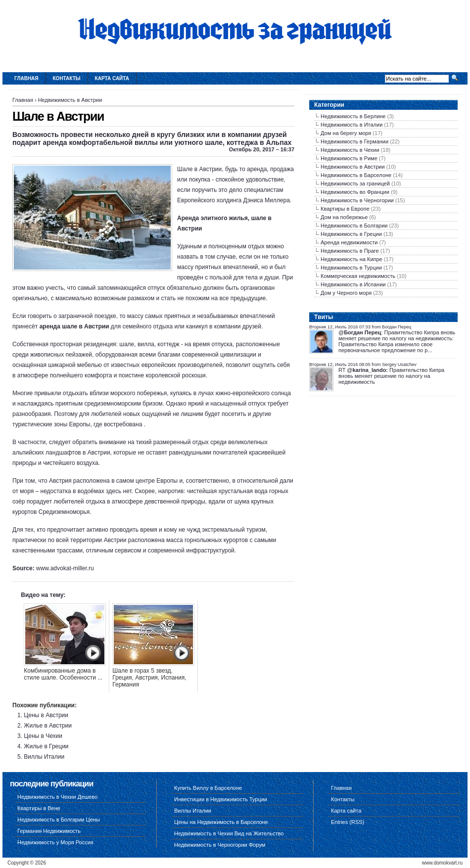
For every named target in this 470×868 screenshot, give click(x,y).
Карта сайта (112, 78)
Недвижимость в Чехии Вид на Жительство (229, 833)
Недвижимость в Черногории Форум (220, 845)
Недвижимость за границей (355, 183)
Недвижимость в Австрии (70, 100)
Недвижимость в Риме (349, 158)
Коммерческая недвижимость (358, 276)
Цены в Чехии (43, 736)
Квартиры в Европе (345, 209)
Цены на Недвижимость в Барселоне (221, 822)
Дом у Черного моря (346, 293)
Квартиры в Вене (39, 808)
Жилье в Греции (46, 746)
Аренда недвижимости (349, 242)
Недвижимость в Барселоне (356, 175)
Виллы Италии (44, 757)
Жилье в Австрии (48, 726)
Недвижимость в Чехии (350, 150)
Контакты (67, 78)
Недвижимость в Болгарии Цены (59, 820)
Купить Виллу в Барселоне (208, 788)
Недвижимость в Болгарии (354, 226)
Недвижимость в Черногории (357, 200)
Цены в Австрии (46, 715)
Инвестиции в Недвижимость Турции (221, 799)
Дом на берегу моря (346, 133)
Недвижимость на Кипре (352, 259)
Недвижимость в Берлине (353, 116)
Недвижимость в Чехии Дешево (57, 797)
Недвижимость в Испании (353, 284)
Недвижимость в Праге (350, 251)
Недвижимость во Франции (355, 192)
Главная (26, 78)
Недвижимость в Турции (351, 268)
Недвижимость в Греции (351, 234)
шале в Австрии (85, 326)
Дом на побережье (344, 217)
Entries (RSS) (348, 822)
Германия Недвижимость (49, 831)
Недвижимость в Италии (352, 125)
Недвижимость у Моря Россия (55, 842)
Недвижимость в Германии (354, 141)
